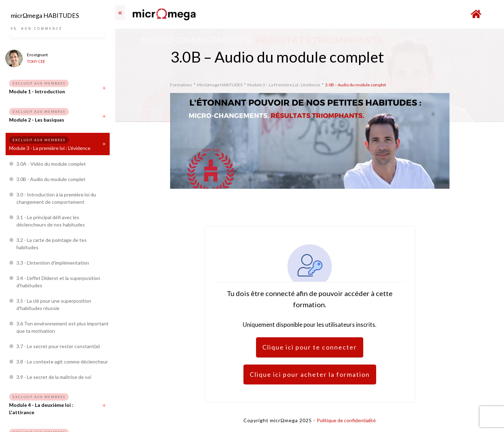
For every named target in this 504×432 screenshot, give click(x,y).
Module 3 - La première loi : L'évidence (50, 148)
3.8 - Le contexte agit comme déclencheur (62, 362)
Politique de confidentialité (346, 420)
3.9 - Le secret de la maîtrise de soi (54, 377)
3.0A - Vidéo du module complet (51, 164)
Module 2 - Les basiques (37, 120)
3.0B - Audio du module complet (51, 179)
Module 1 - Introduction (37, 91)
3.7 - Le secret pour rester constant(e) (58, 346)
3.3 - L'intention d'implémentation (53, 263)
